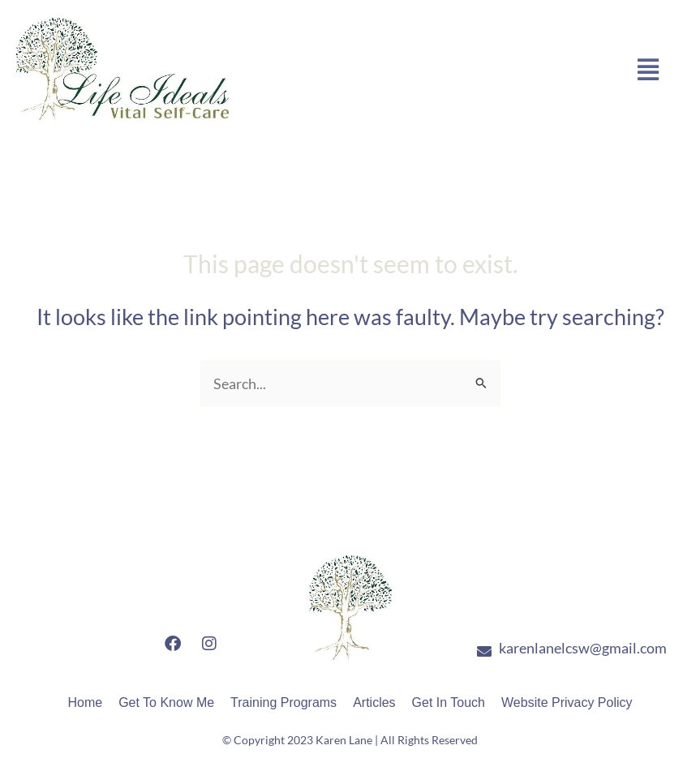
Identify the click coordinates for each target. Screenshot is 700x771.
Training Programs (283, 702)
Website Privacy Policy (567, 702)
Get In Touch (449, 702)
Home (85, 702)
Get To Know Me (166, 702)
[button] (648, 69)
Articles (374, 702)
